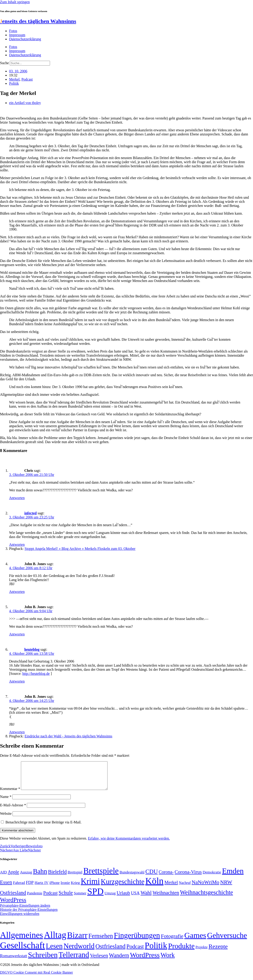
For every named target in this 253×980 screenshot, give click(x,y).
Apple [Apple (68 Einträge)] (13, 877)
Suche (4, 63)
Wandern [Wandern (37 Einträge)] (119, 961)
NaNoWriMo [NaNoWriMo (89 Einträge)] (205, 888)
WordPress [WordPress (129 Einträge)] (13, 905)
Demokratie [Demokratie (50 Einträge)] (212, 878)
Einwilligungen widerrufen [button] (20, 919)
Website (6, 819)
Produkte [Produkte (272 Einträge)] (181, 951)
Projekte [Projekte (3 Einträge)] (202, 953)
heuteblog (32, 649)
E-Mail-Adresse (13, 811)
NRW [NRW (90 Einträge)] (226, 888)
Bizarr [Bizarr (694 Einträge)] (77, 941)
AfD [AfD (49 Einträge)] (3, 878)
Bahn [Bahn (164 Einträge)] (40, 877)
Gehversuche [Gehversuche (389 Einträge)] (227, 941)
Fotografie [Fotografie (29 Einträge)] (172, 942)
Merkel (14, 79)
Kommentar (10, 794)
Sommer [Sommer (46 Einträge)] (80, 899)
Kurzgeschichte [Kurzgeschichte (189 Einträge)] (123, 887)
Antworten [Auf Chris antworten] (17, 498)
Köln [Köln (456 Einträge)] (154, 886)
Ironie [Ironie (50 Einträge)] (65, 888)
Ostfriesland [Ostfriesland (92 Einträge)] (13, 898)
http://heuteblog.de (36, 674)
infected (30, 513)
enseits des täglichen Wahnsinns (38, 21)
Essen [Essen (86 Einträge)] (6, 888)
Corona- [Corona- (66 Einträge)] (166, 877)
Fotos (13, 31)
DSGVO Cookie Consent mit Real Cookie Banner (36, 978)
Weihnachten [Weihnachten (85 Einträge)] (166, 898)
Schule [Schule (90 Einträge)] (66, 898)
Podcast (27, 79)
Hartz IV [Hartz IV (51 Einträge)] (41, 888)
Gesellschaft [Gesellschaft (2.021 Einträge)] (23, 951)
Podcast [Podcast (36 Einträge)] (135, 952)
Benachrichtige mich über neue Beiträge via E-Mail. (44, 828)
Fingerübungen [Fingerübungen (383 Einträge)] (137, 941)
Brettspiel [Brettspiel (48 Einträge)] (75, 878)
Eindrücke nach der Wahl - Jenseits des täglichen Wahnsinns (68, 736)
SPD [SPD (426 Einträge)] (95, 897)
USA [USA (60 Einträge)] (135, 898)
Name (6, 802)
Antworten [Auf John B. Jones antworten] (17, 592)
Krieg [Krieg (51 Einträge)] (75, 888)
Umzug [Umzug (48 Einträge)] (110, 899)
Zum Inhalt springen (15, 2)
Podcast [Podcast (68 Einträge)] (50, 898)
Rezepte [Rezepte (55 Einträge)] (218, 952)
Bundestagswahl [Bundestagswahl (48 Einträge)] (132, 878)
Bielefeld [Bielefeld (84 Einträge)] (57, 877)
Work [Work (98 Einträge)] (168, 961)
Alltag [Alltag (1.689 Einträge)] (55, 940)
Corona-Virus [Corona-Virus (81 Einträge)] (188, 877)
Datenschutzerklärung (25, 39)
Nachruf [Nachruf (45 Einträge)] (185, 888)
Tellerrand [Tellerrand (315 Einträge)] (74, 960)
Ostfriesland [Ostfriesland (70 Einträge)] (110, 952)
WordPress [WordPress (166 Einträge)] (145, 960)
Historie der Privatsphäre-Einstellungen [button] (29, 915)
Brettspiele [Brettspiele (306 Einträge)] (101, 876)
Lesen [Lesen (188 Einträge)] (54, 951)
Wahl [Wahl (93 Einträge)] (146, 898)
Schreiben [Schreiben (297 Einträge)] (43, 960)
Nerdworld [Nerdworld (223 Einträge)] (79, 951)
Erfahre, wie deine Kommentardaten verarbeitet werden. (129, 844)
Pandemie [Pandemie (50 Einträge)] (35, 899)
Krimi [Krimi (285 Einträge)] (90, 887)
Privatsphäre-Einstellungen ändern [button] (25, 911)
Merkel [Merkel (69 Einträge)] (171, 888)
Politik (14, 83)
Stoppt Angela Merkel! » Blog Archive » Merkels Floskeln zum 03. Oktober (80, 549)
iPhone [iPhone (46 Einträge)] (54, 888)
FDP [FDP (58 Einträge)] (30, 888)
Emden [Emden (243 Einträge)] (233, 876)
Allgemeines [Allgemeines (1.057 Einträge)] (21, 941)
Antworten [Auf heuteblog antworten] (17, 681)
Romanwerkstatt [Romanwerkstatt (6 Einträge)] (14, 961)
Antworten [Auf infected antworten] (17, 545)
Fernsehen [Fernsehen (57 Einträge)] (101, 941)
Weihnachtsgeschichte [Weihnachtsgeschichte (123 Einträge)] (207, 898)
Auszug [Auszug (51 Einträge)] (26, 878)
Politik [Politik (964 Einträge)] (156, 951)
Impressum (17, 35)
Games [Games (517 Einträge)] (195, 941)
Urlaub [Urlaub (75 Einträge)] (123, 898)
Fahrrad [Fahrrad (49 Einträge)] (19, 888)
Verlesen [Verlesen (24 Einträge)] (99, 961)
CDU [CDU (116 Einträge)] (152, 877)
